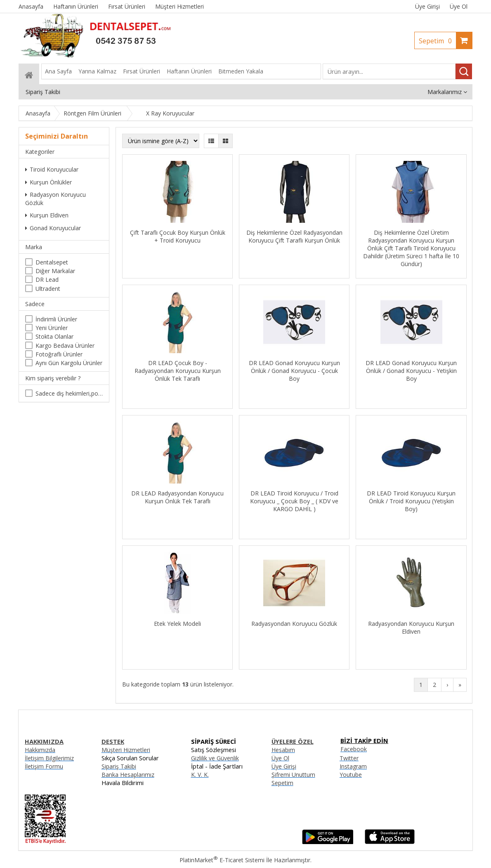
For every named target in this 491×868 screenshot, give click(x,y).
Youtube (351, 775)
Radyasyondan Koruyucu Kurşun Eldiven (411, 627)
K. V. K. (200, 775)
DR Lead (47, 280)
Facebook (354, 749)
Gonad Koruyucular (53, 228)
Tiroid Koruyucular (52, 169)
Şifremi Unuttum (293, 775)
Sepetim (437, 41)
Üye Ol (459, 6)
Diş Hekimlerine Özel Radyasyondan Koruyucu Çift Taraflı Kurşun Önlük (294, 236)
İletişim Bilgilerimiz (49, 758)
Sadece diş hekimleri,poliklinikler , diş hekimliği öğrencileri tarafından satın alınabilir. (69, 393)
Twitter (349, 758)
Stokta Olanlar (54, 336)
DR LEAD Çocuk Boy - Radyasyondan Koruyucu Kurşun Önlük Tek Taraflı (178, 371)
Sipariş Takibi (119, 766)
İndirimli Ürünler (56, 319)
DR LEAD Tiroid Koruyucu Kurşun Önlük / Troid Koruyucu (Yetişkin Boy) (411, 501)
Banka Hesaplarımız (128, 775)
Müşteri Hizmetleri (126, 750)
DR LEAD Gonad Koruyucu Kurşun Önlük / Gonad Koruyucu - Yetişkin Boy (411, 371)
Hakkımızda (40, 750)
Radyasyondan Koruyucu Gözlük (294, 624)
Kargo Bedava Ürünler (65, 346)
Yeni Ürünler (52, 328)
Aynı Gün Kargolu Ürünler (69, 363)
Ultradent (48, 289)
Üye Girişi (427, 6)
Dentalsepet (52, 262)
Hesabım (283, 750)
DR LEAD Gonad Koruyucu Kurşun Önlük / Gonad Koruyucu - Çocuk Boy (294, 371)
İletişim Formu (44, 766)
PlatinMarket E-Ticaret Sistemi (222, 860)
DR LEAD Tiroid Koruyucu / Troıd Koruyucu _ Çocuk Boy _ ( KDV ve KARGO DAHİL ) (294, 501)
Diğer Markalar (55, 271)
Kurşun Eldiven (47, 215)
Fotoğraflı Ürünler (59, 354)
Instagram (353, 766)
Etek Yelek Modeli (177, 624)
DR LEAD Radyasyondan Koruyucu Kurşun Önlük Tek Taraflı (177, 497)
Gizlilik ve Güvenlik (215, 758)
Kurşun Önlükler (48, 182)
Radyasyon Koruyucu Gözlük (55, 199)
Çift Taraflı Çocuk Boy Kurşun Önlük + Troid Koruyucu (178, 236)
